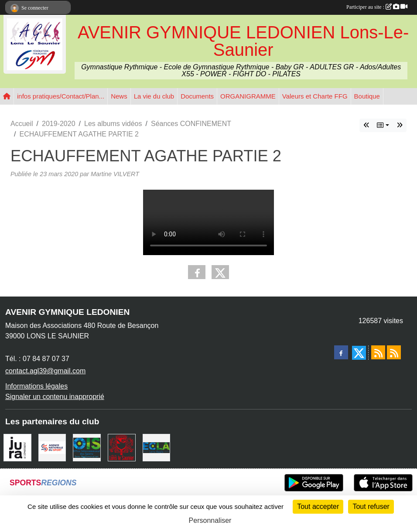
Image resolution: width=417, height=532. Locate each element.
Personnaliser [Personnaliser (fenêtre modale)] (210, 520)
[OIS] (87, 447)
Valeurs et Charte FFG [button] (315, 96)
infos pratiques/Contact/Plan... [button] (61, 96)
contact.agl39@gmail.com (45, 371)
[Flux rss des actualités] (378, 352)
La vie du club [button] (154, 96)
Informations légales (36, 386)
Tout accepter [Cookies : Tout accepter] (318, 506)
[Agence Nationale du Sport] (52, 447)
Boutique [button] (367, 96)
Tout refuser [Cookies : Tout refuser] (371, 506)
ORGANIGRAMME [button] (248, 96)
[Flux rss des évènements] (394, 352)
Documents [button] (197, 96)
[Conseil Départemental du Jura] (17, 447)
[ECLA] (157, 447)
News (119, 96)
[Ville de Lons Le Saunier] (122, 447)
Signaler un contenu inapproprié (55, 397)
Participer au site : (377, 7)
